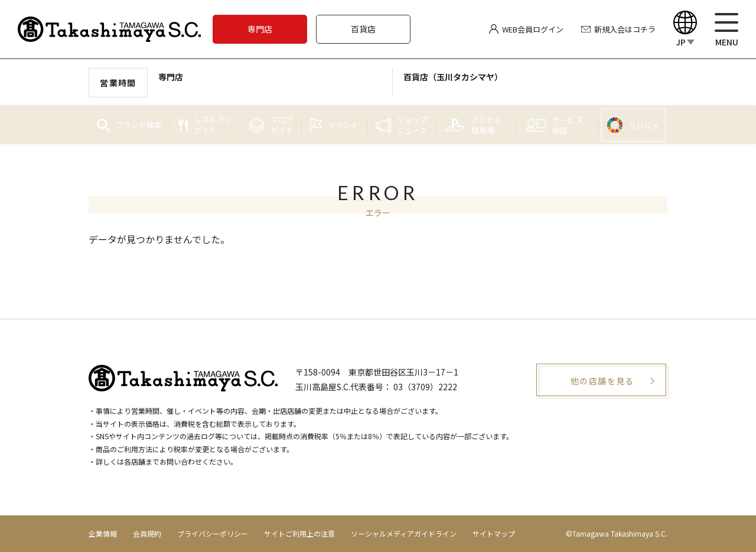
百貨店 (363, 29)
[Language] (685, 29)
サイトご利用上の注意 (299, 533)
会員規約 (147, 533)
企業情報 (103, 533)
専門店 (260, 29)
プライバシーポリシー (213, 533)
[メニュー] (726, 29)
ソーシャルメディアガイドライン (404, 533)
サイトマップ (494, 533)
